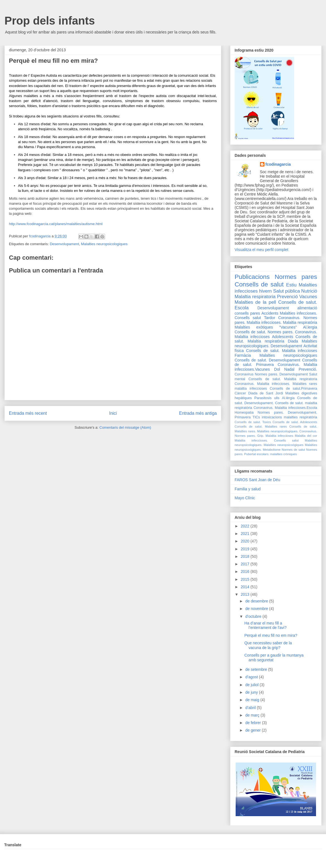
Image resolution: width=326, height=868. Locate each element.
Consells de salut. (298, 302)
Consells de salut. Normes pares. (264, 332)
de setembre (257, 669)
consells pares (247, 313)
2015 (246, 579)
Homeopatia (244, 413)
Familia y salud (248, 489)
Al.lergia (310, 327)
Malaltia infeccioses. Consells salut (267, 440)
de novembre (257, 609)
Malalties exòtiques (254, 327)
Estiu (291, 285)
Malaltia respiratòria (300, 322)
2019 (246, 549)
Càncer (240, 393)
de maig (253, 700)
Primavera (243, 417)
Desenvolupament (65, 244)
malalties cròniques (284, 454)
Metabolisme (272, 450)
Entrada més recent (28, 413)
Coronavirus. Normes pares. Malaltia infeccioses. (276, 320)
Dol (277, 369)
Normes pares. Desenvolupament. (287, 413)
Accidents (270, 313)
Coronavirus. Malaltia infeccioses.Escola (285, 408)
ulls (277, 398)
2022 (246, 526)
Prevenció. (308, 369)
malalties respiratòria (301, 417)
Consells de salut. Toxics (253, 422)
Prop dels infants (50, 21)
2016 (246, 572)
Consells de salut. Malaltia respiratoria (283, 379)
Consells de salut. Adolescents (295, 422)
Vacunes (308, 297)
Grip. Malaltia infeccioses (275, 436)
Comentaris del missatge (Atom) (125, 427)
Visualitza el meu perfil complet (261, 250)
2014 (246, 587)
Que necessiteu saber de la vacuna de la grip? (268, 645)
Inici (113, 413)
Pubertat (250, 454)
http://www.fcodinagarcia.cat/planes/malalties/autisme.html (56, 224)
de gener (253, 730)
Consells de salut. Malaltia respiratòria (276, 339)
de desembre (257, 601)
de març (253, 715)
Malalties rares (305, 384)
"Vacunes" (288, 327)
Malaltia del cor (306, 436)
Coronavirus (244, 374)
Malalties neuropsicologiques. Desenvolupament (276, 343)
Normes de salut (293, 450)
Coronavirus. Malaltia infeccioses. (262, 384)
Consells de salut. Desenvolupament (267, 360)
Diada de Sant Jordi (266, 393)
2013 (246, 594)
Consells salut (248, 318)
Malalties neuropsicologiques (104, 244)
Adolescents (283, 337)
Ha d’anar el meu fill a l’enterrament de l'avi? (266, 625)
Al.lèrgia (288, 398)
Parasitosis (263, 398)
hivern (266, 291)
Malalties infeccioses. (298, 313)
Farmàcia (243, 355)
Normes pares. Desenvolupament (281, 374)
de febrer (254, 723)
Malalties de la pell (255, 302)
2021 (246, 534)
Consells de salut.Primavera (293, 389)
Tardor (270, 318)
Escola (242, 308)
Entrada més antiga (198, 413)
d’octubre (254, 616)
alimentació (307, 308)
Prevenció (287, 297)
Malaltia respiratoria (255, 297)
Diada (293, 341)
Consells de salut (259, 284)
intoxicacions (272, 417)
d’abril (251, 708)
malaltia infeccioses (251, 389)
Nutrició (309, 291)
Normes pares (296, 277)
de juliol (252, 685)
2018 (246, 556)
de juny (252, 692)
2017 (246, 564)
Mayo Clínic (245, 498)
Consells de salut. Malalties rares (261, 426)
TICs (256, 417)
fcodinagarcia (278, 164)
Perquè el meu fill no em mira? (271, 635)
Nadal (289, 369)
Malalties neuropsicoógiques (284, 445)
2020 (246, 541)
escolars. (263, 454)
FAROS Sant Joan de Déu (257, 480)
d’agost (252, 677)
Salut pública (286, 291)
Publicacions (252, 277)
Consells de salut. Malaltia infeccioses (282, 351)
